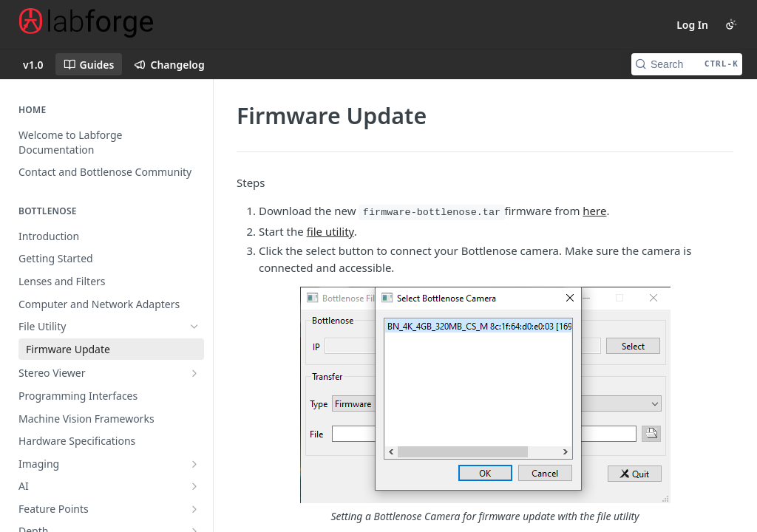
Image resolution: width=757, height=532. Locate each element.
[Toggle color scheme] (731, 24)
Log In (692, 25)
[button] (485, 406)
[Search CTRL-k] (687, 64)
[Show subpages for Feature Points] (194, 509)
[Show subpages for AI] (194, 486)
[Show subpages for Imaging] (194, 464)
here (594, 211)
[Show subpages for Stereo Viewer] (194, 373)
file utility (330, 231)
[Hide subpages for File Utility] (194, 327)
